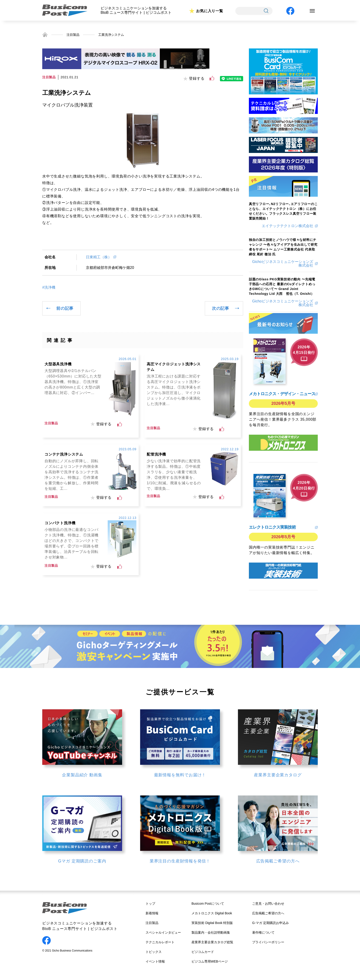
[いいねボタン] (212, 78)
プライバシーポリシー (268, 942)
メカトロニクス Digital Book (212, 913)
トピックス (154, 952)
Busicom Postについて (208, 904)
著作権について (263, 932)
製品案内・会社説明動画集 (211, 932)
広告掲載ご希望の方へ (268, 913)
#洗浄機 (49, 287)
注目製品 (73, 35)
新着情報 (152, 913)
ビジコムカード (203, 952)
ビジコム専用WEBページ (210, 961)
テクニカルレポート (160, 942)
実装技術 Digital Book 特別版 (212, 923)
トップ (150, 904)
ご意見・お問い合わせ (268, 904)
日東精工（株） (99, 257)
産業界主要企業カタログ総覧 (212, 942)
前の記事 (65, 308)
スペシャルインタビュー (163, 932)
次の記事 (221, 308)
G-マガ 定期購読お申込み (270, 923)
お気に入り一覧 (210, 11)
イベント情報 (155, 961)
